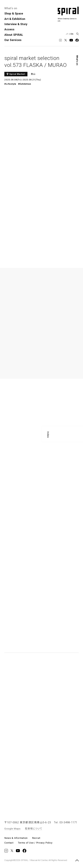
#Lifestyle (10, 84)
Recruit (36, 838)
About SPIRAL (14, 35)
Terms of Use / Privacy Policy (35, 843)
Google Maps (12, 829)
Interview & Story (16, 24)
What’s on (11, 8)
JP (67, 34)
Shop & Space (14, 13)
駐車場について (34, 829)
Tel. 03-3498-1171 (66, 822)
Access (9, 29)
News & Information (16, 838)
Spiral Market (17, 74)
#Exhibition (25, 84)
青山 (33, 74)
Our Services (13, 40)
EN (72, 34)
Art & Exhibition (15, 19)
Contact (9, 843)
